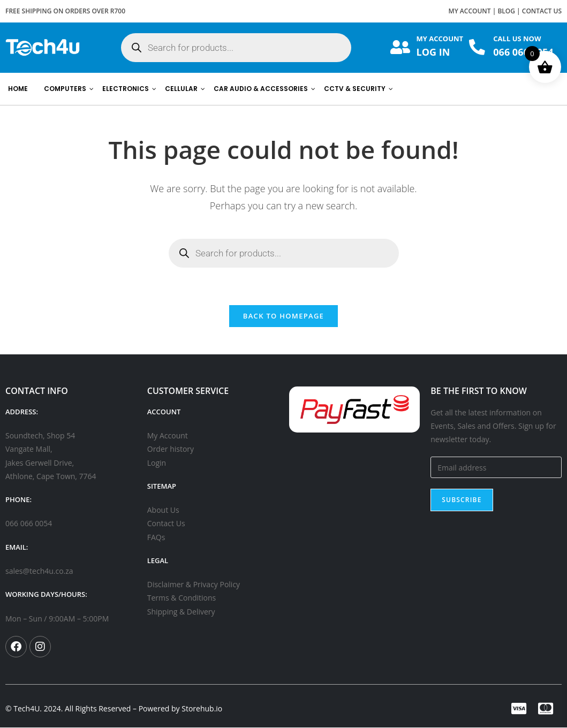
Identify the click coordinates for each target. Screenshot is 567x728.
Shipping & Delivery (181, 612)
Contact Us (166, 524)
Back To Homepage (283, 316)
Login (157, 463)
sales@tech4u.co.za (39, 571)
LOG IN (433, 52)
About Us (163, 510)
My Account (168, 436)
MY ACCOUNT (470, 11)
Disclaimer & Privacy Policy (194, 585)
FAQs (156, 537)
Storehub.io (202, 709)
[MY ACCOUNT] (400, 48)
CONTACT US (542, 11)
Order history (171, 449)
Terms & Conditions (182, 598)
